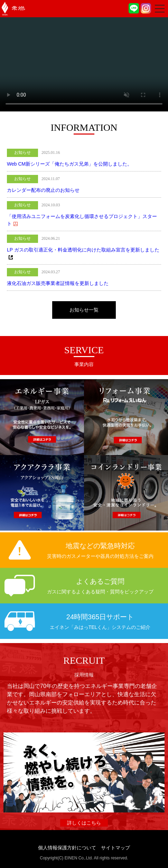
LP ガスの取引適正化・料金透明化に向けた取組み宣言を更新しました (83, 250)
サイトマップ (115, 848)
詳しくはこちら (84, 823)
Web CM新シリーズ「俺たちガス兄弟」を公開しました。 (69, 164)
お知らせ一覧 (84, 310)
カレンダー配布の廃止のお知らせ (43, 190)
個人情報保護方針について (67, 848)
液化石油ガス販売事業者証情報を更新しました (58, 283)
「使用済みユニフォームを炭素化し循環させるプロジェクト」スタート (82, 220)
